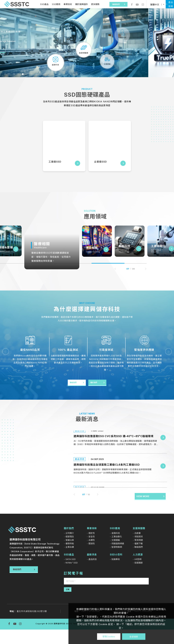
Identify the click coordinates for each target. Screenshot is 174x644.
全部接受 (134, 637)
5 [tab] (23, 74)
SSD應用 (52, 4)
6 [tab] (27, 74)
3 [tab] (14, 74)
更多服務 (91, 4)
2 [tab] (9, 74)
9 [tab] (41, 74)
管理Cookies (109, 637)
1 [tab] (5, 74)
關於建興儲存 (77, 4)
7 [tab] (32, 74)
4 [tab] (18, 74)
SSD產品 (40, 4)
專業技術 (64, 4)
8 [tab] (36, 74)
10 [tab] (45, 74)
